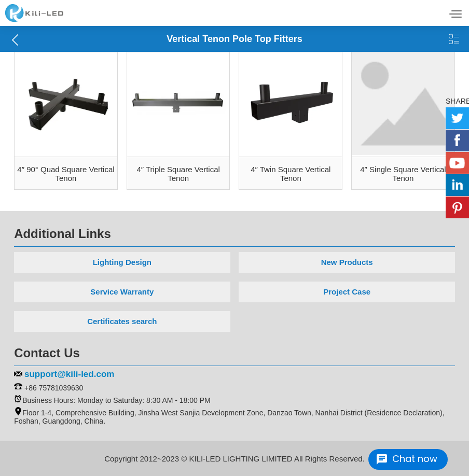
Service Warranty (122, 292)
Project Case (347, 292)
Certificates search (122, 321)
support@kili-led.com (69, 374)
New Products (347, 262)
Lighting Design (122, 262)
